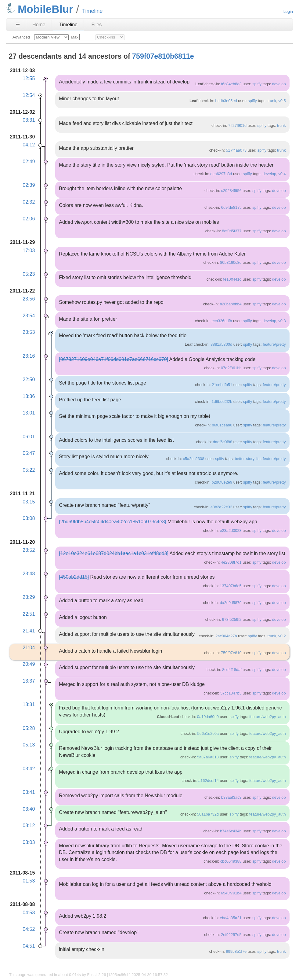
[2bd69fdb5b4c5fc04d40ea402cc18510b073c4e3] (112, 522)
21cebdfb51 (222, 385)
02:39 (29, 185)
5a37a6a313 (208, 757)
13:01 (29, 413)
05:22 (29, 470)
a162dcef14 (209, 781)
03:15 (29, 502)
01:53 (29, 881)
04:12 (29, 145)
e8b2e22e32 (221, 507)
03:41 (29, 792)
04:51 (29, 946)
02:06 (29, 219)
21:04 (29, 648)
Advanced (21, 37)
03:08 (29, 518)
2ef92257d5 (231, 935)
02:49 (29, 162)
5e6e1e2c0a (208, 733)
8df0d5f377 (232, 231)
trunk (272, 101)
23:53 (29, 332)
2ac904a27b (226, 636)
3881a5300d (221, 344)
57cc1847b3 (231, 693)
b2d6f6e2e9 (222, 482)
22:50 (29, 379)
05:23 (29, 274)
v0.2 (282, 636)
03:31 (29, 120)
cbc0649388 (231, 861)
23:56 (29, 299)
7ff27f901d (237, 125)
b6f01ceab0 (222, 425)
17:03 (29, 251)
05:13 (29, 745)
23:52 (29, 550)
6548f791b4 (231, 893)
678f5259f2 (232, 619)
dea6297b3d (221, 174)
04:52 (29, 929)
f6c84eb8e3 (231, 84)
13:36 (29, 396)
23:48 (29, 574)
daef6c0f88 (223, 442)
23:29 (29, 597)
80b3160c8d (231, 262)
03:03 (29, 842)
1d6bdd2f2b (222, 402)
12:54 (29, 95)
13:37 (29, 681)
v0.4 (282, 174)
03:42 (29, 769)
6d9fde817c (231, 207)
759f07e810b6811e (163, 56)
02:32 (29, 202)
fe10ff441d (232, 279)
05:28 (29, 728)
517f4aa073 (236, 150)
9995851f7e (236, 951)
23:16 (29, 356)
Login (288, 11)
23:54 (29, 316)
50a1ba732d (208, 814)
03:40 (29, 809)
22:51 (29, 614)
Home (39, 25)
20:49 (29, 664)
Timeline (68, 25)
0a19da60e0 (208, 717)
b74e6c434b (231, 831)
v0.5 (282, 101)
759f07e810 (231, 653)
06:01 (29, 437)
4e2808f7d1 (231, 562)
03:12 (29, 825)
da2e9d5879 (231, 603)
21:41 (29, 631)
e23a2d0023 (231, 531)
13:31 (29, 704)
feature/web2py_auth (268, 717)
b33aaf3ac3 (231, 797)
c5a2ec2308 (194, 459)
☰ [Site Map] (18, 25)
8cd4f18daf (232, 670)
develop (279, 84)
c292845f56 (231, 191)
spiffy (257, 84)
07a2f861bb (231, 368)
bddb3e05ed (226, 101)
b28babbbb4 (231, 304)
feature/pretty (274, 344)
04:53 (29, 913)
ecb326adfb (222, 321)
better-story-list (248, 459)
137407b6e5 (231, 586)
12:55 (29, 78)
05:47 (29, 453)
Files (96, 25)
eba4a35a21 (231, 918)
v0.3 (282, 321)
